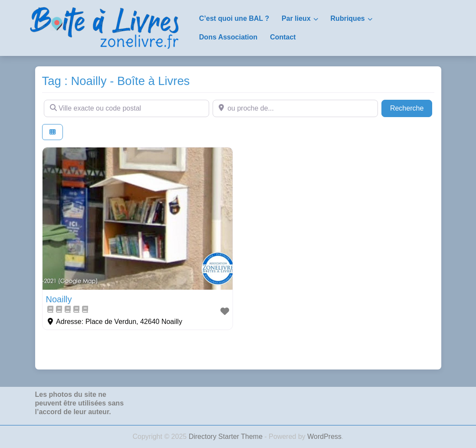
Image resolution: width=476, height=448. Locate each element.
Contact (283, 37)
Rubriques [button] (348, 18)
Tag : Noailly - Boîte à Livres (116, 81)
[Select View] (53, 132)
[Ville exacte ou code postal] (126, 108)
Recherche (411, 107)
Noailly (59, 299)
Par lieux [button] (296, 18)
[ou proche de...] (295, 108)
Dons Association (228, 37)
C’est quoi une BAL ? (234, 18)
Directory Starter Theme (227, 437)
